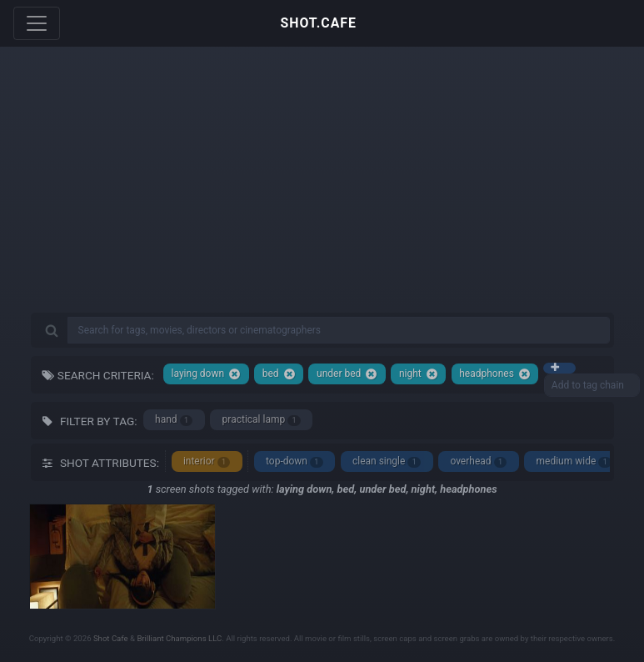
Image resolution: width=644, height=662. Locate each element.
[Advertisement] (322, 192)
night (419, 374)
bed (279, 374)
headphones (495, 374)
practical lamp (262, 420)
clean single (387, 461)
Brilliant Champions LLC (179, 638)
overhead (478, 461)
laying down (207, 374)
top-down (295, 461)
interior (207, 461)
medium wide (574, 461)
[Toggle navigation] (37, 23)
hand (174, 420)
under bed (347, 374)
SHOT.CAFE (319, 23)
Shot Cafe (111, 638)
